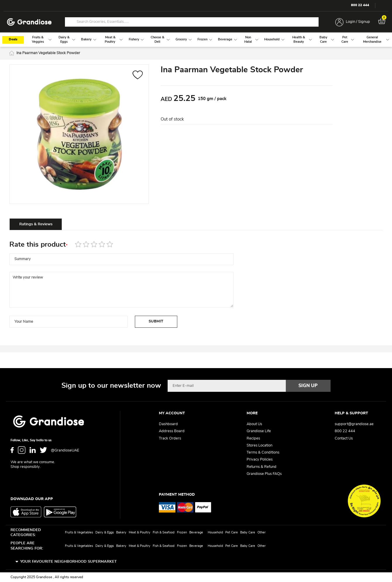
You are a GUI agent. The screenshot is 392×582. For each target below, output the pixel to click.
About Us (254, 424)
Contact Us (344, 438)
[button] (138, 76)
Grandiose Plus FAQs (264, 474)
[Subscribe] (308, 386)
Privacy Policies (260, 460)
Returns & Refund (262, 467)
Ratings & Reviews (36, 224)
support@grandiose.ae (354, 424)
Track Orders (170, 438)
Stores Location (259, 445)
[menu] (196, 40)
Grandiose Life (259, 431)
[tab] (36, 224)
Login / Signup (358, 22)
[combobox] (192, 22)
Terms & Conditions (263, 453)
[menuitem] (38, 40)
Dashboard (168, 424)
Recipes (253, 438)
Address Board (172, 431)
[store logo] (29, 22)
